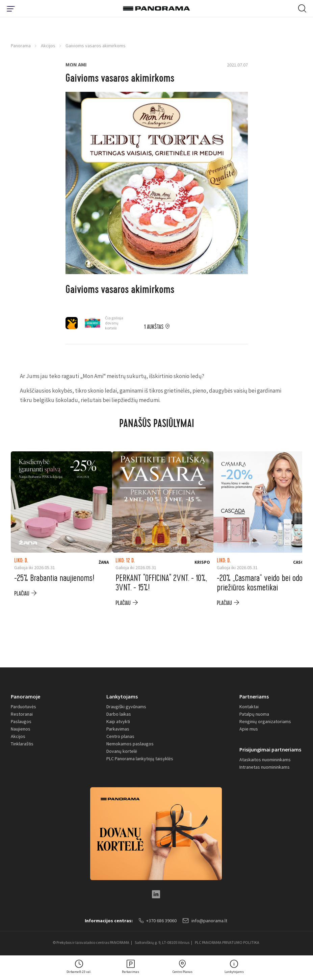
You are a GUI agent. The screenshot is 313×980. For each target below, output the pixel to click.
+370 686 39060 (158, 921)
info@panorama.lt (205, 921)
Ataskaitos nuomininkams (265, 760)
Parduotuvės (23, 707)
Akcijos (48, 46)
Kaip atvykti (118, 721)
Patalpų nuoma (254, 714)
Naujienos (21, 729)
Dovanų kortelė (122, 751)
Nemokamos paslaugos (130, 744)
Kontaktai (249, 707)
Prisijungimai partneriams (270, 749)
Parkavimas (118, 729)
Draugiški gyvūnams (126, 707)
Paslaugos (21, 721)
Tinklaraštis (22, 744)
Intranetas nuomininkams (265, 767)
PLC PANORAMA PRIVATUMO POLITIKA (227, 942)
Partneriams (254, 696)
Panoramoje (25, 696)
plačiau (22, 594)
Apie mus (249, 729)
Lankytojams (122, 696)
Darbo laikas (119, 714)
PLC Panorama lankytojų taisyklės (140, 759)
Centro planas (120, 736)
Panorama (21, 46)
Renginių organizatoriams (265, 721)
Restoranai (22, 714)
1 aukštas (154, 327)
